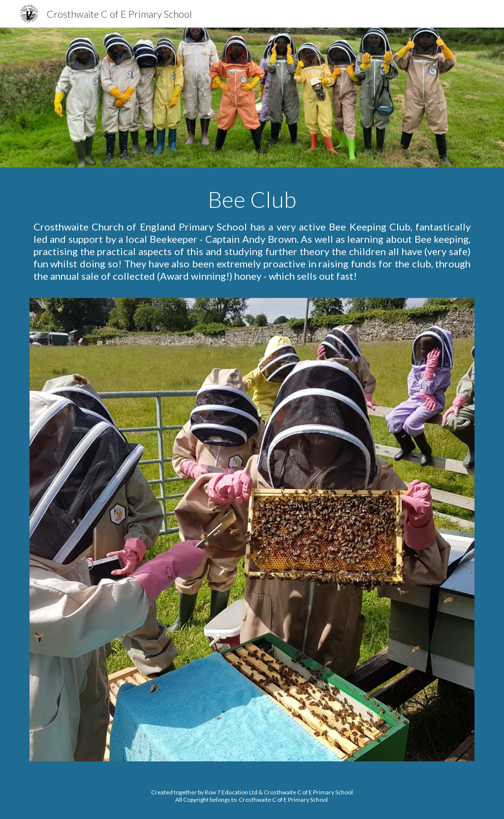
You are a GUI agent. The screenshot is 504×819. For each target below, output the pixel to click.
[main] (252, 239)
